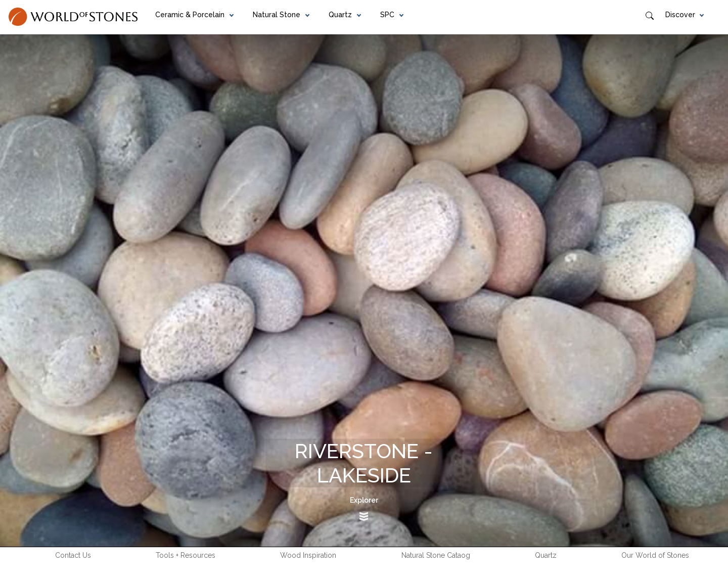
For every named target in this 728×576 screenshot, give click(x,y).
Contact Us (73, 555)
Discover (680, 15)
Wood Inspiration (308, 555)
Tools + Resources (186, 555)
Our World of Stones (655, 555)
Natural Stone (277, 15)
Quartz (340, 15)
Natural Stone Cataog (436, 555)
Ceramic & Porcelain (190, 15)
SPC (387, 15)
